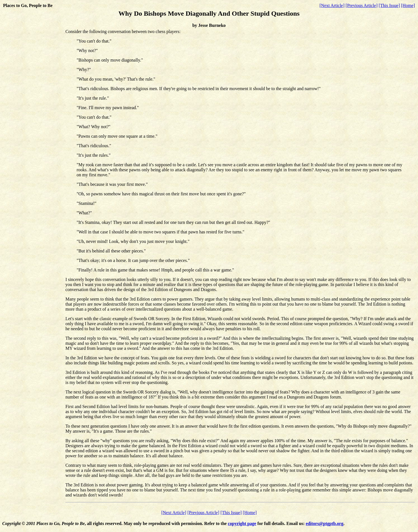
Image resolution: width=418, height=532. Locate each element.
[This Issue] (389, 5)
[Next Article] (332, 5)
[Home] (408, 5)
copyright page (242, 523)
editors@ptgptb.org (325, 523)
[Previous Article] (362, 5)
